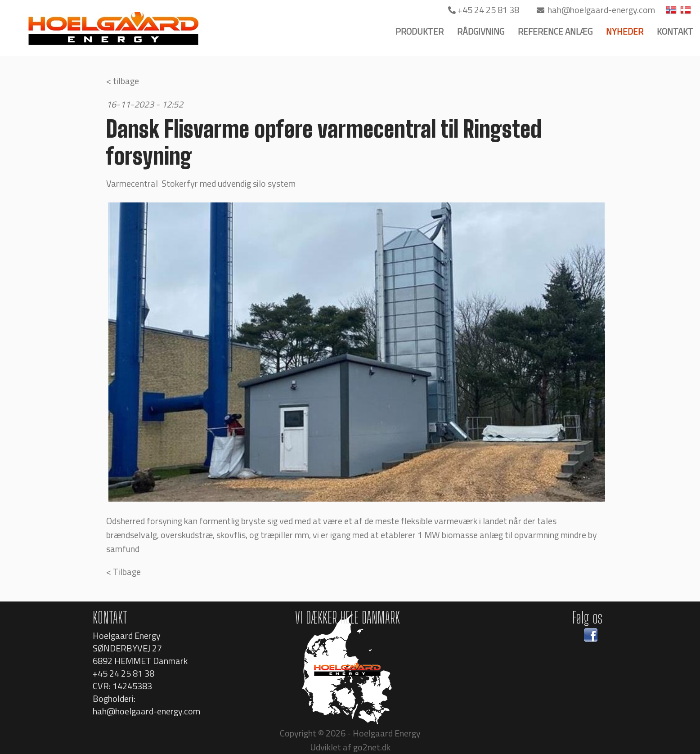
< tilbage (123, 81)
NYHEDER (625, 31)
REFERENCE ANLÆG (555, 31)
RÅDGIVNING (481, 31)
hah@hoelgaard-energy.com (596, 10)
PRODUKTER (420, 31)
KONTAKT (675, 31)
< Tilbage (123, 572)
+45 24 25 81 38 (485, 10)
